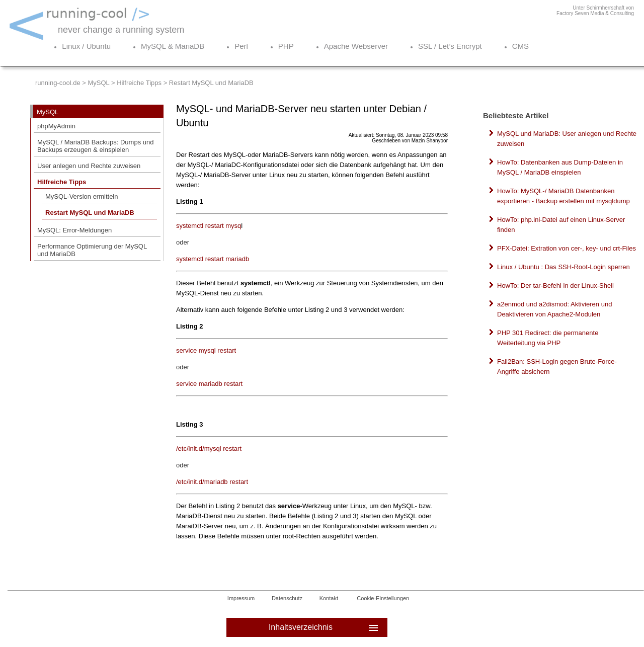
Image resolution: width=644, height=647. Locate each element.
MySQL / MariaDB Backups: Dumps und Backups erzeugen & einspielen (95, 146)
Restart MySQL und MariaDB (90, 213)
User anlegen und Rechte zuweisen (89, 166)
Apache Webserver (356, 46)
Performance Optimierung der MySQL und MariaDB (92, 250)
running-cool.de (58, 83)
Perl (241, 46)
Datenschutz (287, 598)
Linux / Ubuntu (86, 46)
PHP (286, 46)
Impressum (241, 598)
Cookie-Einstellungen (383, 598)
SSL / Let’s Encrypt (450, 46)
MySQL (98, 83)
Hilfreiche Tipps (139, 83)
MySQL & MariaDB (173, 46)
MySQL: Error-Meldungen (74, 230)
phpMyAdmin (56, 126)
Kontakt (329, 598)
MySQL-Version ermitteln (82, 196)
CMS (520, 46)
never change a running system (121, 30)
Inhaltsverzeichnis (324, 627)
